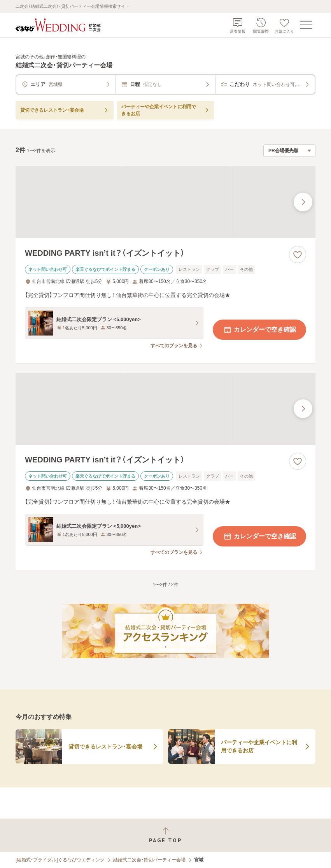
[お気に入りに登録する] (298, 255)
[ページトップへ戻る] (165, 835)
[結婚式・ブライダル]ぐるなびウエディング (60, 860)
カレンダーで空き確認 (259, 330)
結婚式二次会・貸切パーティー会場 (149, 860)
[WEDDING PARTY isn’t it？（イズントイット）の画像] (165, 202)
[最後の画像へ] (303, 202)
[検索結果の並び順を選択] (289, 151)
